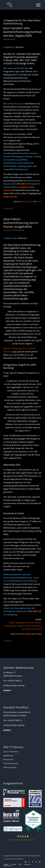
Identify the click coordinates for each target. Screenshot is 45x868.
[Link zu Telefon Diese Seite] (29, 862)
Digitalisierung (8, 756)
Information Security (11, 763)
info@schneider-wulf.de (14, 686)
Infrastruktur (9, 39)
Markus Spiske (24, 634)
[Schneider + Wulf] (19, 5)
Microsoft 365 (8, 760)
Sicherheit (8, 230)
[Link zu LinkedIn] (40, 862)
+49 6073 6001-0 (14, 681)
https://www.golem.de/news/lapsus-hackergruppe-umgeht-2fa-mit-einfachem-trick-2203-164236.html (23, 626)
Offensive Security (10, 767)
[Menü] (37, 5)
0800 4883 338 (23, 184)
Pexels (39, 202)
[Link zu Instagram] (36, 862)
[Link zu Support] (25, 862)
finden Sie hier (10, 197)
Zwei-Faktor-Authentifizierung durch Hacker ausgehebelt (21, 223)
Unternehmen (19, 230)
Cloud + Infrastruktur (11, 752)
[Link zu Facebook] (33, 862)
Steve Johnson (27, 202)
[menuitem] (37, 5)
